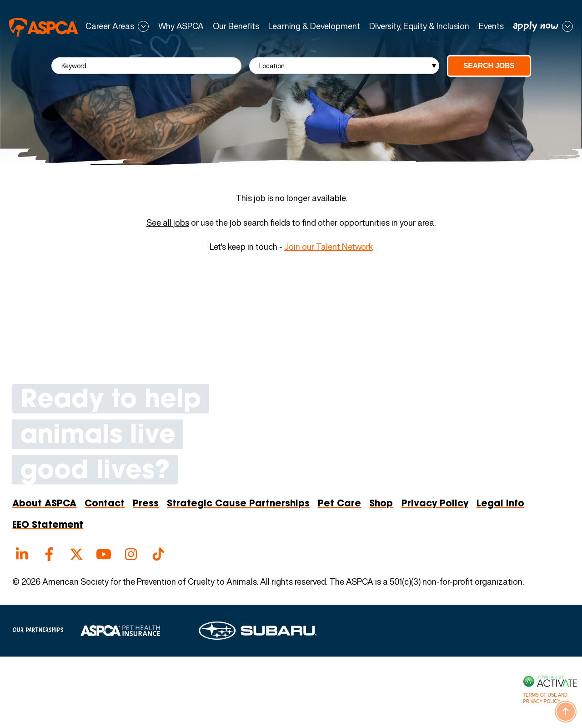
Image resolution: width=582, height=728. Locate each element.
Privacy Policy (435, 504)
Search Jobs (489, 66)
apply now (536, 26)
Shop (381, 504)
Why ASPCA (181, 26)
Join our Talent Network (329, 247)
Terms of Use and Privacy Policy (545, 698)
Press (146, 504)
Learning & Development (314, 26)
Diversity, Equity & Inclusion (419, 26)
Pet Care (339, 504)
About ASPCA (44, 504)
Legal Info (500, 504)
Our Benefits (236, 26)
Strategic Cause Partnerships (238, 504)
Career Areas (110, 26)
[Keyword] (146, 66)
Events (491, 26)
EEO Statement (48, 526)
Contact (105, 504)
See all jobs (168, 223)
